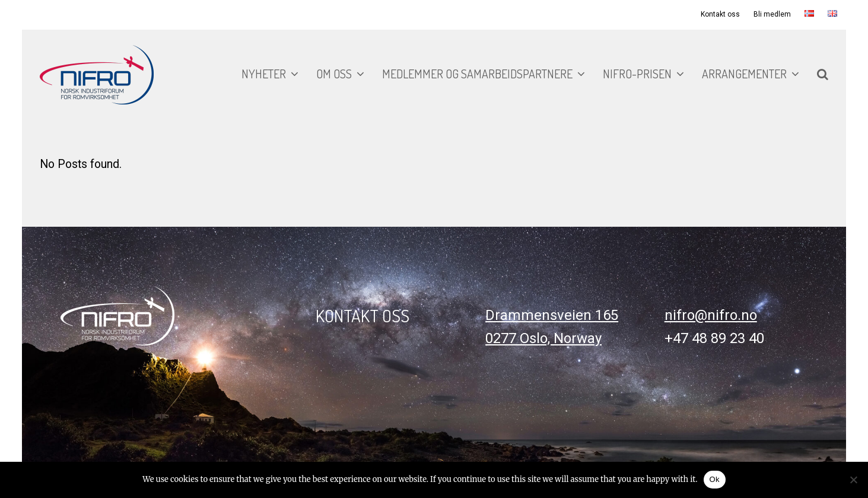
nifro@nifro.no (711, 315)
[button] (823, 75)
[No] (853, 480)
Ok (715, 479)
